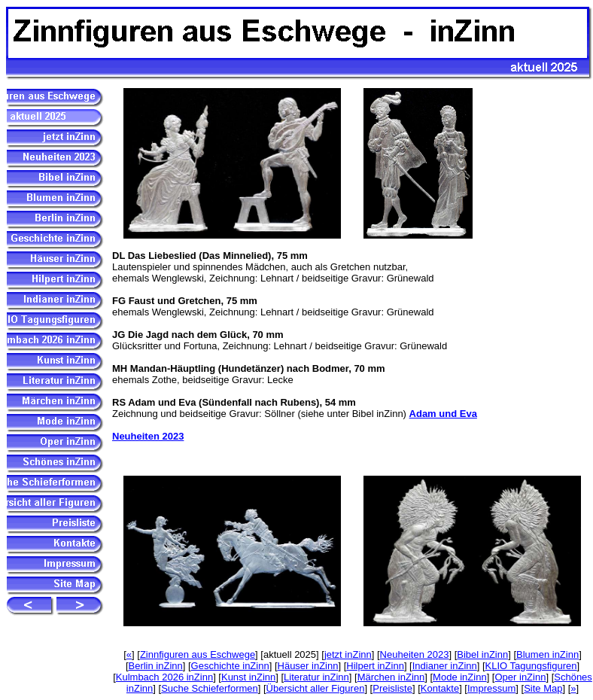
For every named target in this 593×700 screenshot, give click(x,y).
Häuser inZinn (308, 666)
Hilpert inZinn (375, 666)
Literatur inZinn (316, 677)
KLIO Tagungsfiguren (531, 666)
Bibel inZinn (482, 654)
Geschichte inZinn (230, 666)
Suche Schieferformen (210, 688)
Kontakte (440, 688)
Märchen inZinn (391, 677)
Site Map (543, 688)
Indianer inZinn (445, 666)
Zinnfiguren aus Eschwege (198, 654)
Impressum (491, 688)
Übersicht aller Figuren (316, 688)
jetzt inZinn (348, 654)
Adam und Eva (443, 414)
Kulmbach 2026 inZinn (164, 677)
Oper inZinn (520, 677)
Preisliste (392, 688)
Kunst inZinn (248, 677)
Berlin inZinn (156, 666)
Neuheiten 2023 (148, 436)
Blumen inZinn (547, 654)
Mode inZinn (460, 677)
